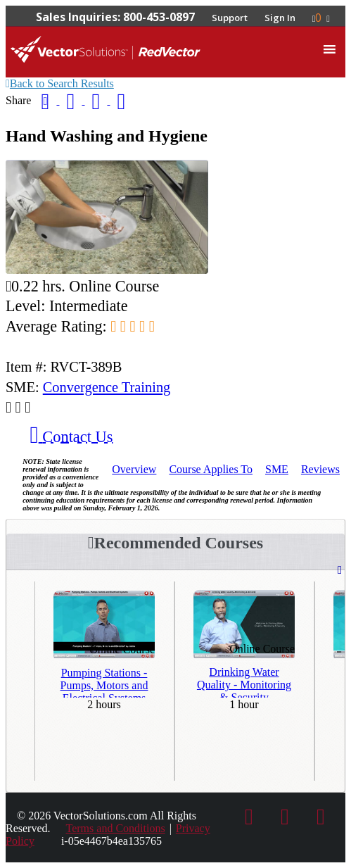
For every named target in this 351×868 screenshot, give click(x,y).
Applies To (211, 469)
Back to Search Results (60, 83)
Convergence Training (107, 387)
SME (277, 469)
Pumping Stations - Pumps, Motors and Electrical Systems (104, 682)
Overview (134, 469)
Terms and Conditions (116, 828)
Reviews (320, 469)
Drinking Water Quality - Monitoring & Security (244, 681)
